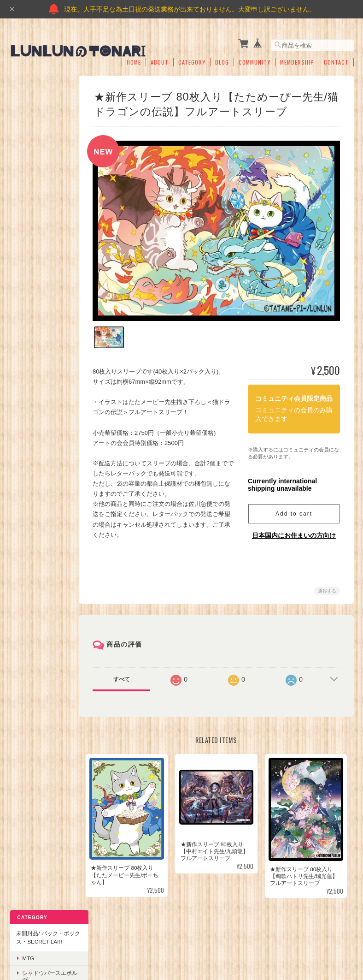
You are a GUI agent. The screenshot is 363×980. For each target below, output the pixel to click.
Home (134, 59)
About (160, 59)
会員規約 (344, 933)
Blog (222, 59)
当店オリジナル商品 (40, 448)
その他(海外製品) (42, 214)
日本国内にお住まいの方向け (294, 529)
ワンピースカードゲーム (43, 167)
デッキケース (38, 418)
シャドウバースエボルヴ (43, 146)
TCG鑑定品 (35, 334)
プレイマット (38, 389)
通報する (327, 585)
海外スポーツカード (43, 351)
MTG (27, 128)
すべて (125, 673)
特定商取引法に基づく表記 (40, 660)
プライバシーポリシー (217, 933)
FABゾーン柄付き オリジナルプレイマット (43, 585)
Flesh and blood (40, 540)
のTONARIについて (153, 933)
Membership (297, 59)
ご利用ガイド (32, 636)
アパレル (32, 508)
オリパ (29, 466)
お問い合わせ (32, 683)
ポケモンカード (41, 186)
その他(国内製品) (42, 200)
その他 (29, 319)
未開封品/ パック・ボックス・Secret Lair (40, 103)
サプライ (26, 372)
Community (255, 59)
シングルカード (35, 231)
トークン (32, 480)
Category (192, 59)
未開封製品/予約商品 (41, 560)
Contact (336, 59)
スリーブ (32, 403)
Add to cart (294, 508)
